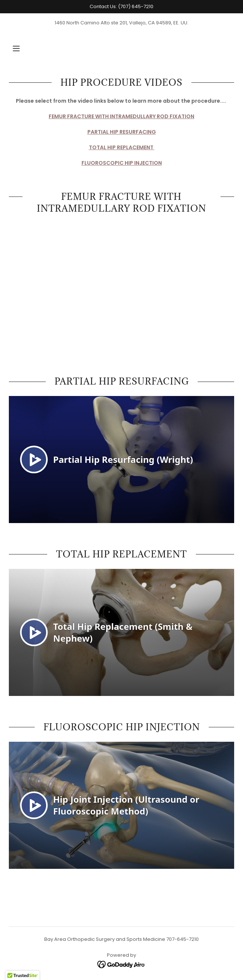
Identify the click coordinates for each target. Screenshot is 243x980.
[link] (121, 964)
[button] (16, 48)
